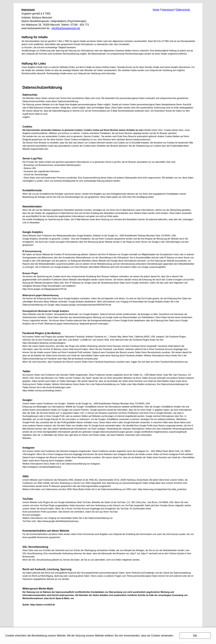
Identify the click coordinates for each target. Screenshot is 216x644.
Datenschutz (183, 10)
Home (156, 10)
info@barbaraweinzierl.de (66, 28)
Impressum (168, 10)
